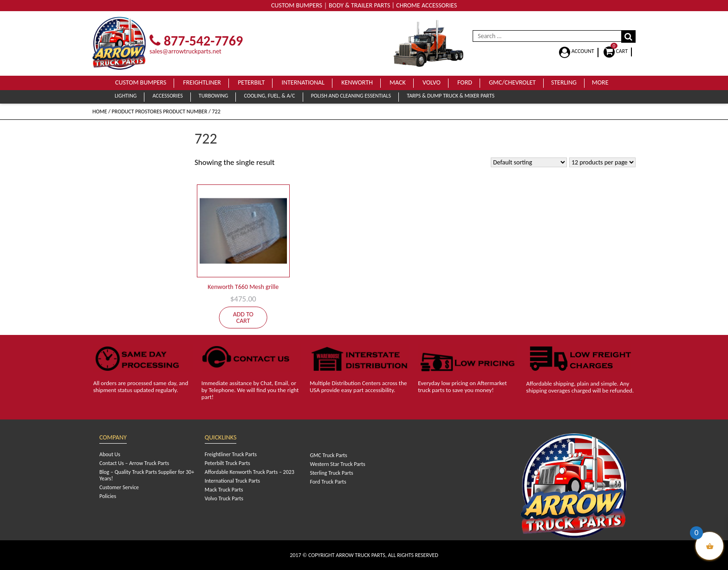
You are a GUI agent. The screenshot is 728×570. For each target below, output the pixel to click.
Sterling (564, 82)
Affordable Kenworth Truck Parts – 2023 (250, 472)
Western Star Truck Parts (337, 464)
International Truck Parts (232, 481)
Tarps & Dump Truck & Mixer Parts (451, 96)
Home (100, 111)
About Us (110, 454)
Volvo (432, 82)
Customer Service (119, 487)
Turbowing (213, 96)
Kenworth (357, 82)
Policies (108, 496)
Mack (398, 82)
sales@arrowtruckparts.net (185, 51)
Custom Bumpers (141, 82)
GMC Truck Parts (328, 455)
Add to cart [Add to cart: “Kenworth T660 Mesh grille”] (243, 318)
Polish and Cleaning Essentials (351, 96)
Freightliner (202, 82)
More (600, 82)
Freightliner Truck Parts (231, 454)
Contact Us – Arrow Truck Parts (134, 463)
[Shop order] (529, 162)
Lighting (126, 96)
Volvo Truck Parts (224, 498)
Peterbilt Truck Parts (227, 463)
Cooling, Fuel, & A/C (269, 96)
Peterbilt (251, 82)
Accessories (167, 96)
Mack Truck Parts (224, 490)
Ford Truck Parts (328, 482)
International (303, 82)
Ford (465, 82)
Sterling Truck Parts (331, 473)
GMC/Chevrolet (512, 82)
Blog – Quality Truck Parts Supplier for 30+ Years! (147, 475)
